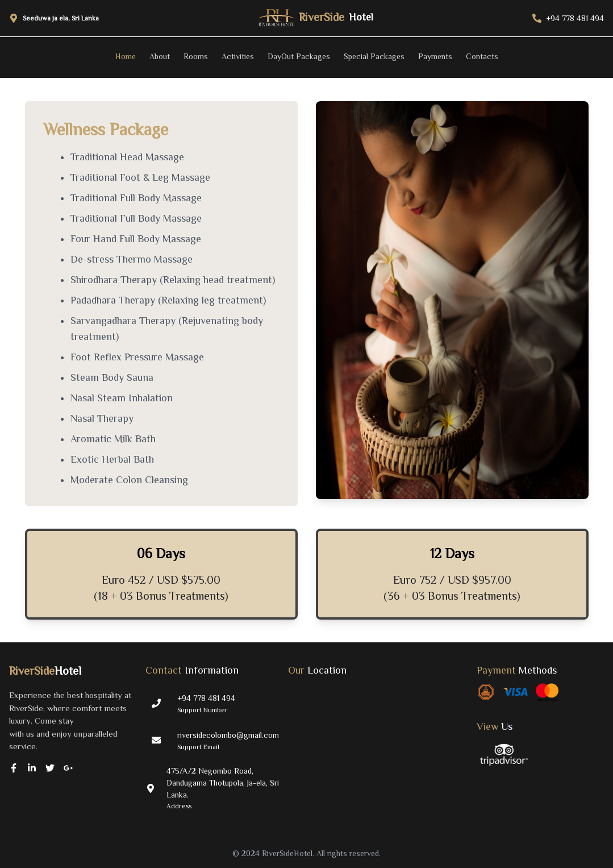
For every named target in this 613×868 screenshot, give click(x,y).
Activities (238, 56)
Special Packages (374, 56)
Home (126, 56)
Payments (435, 56)
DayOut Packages (299, 56)
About (160, 56)
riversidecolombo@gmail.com (228, 735)
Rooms (196, 56)
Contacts (482, 56)
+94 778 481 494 (206, 698)
